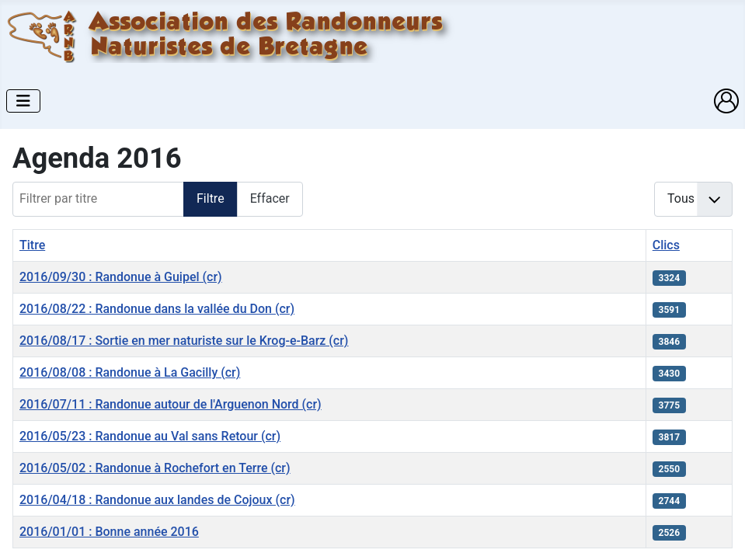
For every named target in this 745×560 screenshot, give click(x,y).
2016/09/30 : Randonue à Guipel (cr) (121, 277)
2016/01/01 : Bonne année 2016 (109, 532)
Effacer (270, 198)
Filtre (211, 198)
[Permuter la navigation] (23, 101)
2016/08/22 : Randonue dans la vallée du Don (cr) (157, 309)
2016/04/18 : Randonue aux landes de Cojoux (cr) (157, 500)
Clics (666, 245)
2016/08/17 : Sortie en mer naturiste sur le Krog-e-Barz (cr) (184, 341)
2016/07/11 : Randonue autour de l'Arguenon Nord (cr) (171, 404)
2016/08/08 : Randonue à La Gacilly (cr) (130, 372)
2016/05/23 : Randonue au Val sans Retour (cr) (150, 436)
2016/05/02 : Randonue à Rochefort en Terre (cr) (155, 468)
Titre (32, 245)
